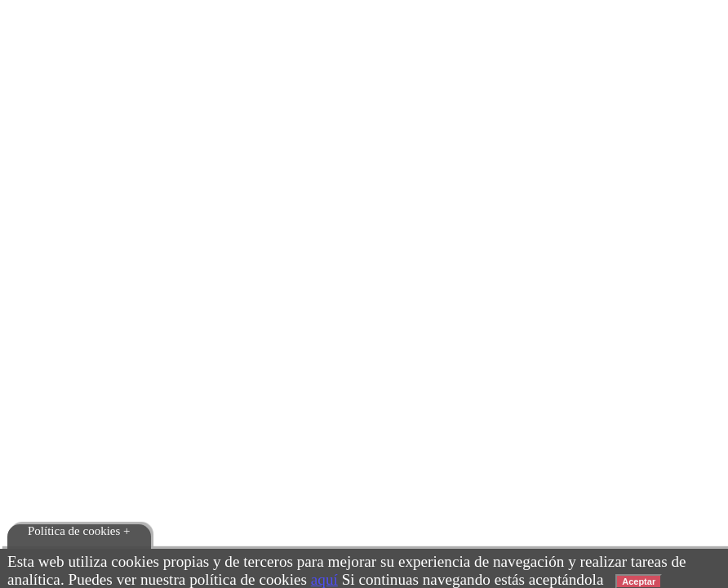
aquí (324, 579)
